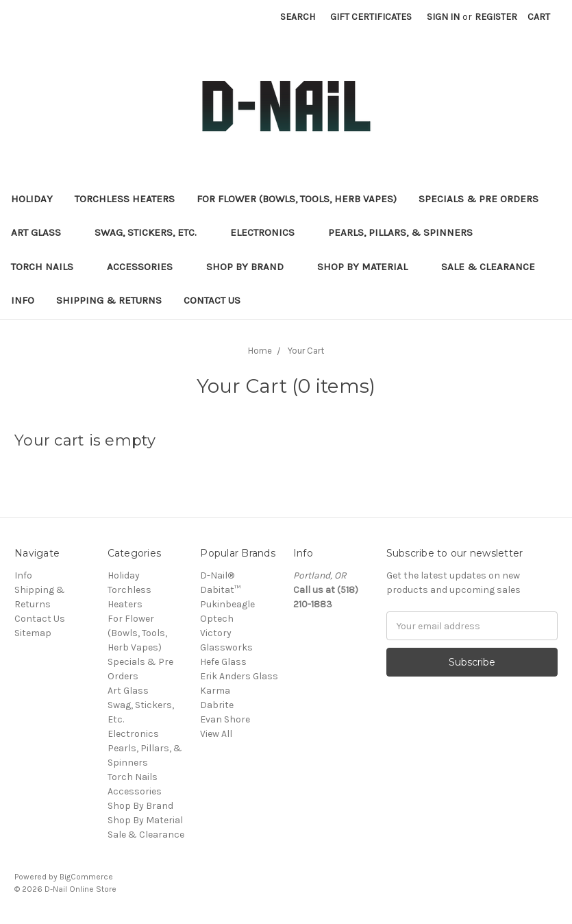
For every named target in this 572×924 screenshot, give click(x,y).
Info (23, 300)
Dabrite (217, 705)
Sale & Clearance (494, 267)
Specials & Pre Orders (484, 199)
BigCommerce (86, 877)
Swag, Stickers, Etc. (151, 232)
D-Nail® (217, 575)
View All (216, 734)
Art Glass (42, 232)
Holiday (32, 199)
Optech (217, 619)
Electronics (268, 232)
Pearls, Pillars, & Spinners (406, 232)
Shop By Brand (251, 267)
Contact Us (212, 300)
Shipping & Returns (109, 300)
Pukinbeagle (227, 604)
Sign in (443, 17)
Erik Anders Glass (239, 676)
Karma (215, 691)
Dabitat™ (220, 590)
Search (298, 17)
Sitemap (33, 633)
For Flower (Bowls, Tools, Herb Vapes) (297, 199)
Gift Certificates (371, 17)
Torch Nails (48, 267)
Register (496, 17)
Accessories (146, 267)
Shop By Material (368, 267)
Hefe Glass (223, 662)
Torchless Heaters (125, 199)
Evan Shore (225, 719)
